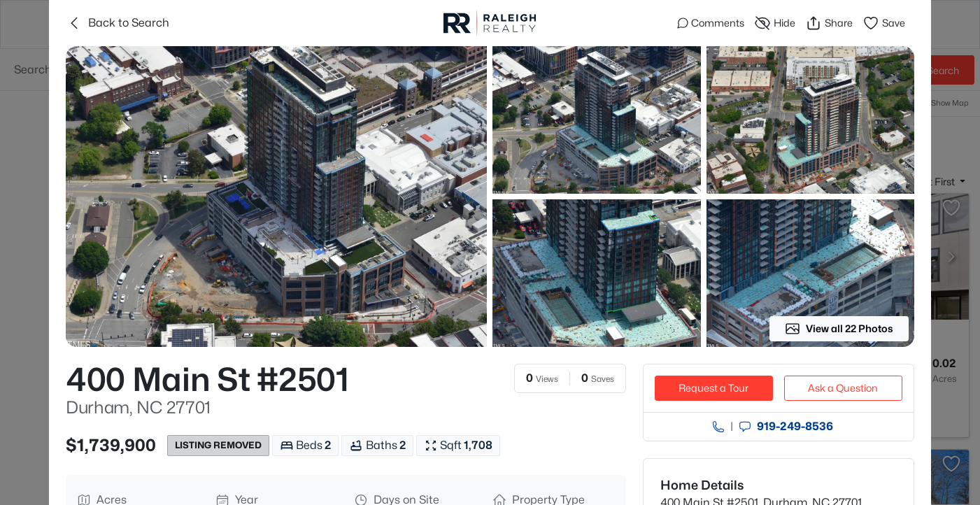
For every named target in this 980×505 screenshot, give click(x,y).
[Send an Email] (745, 427)
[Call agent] (718, 427)
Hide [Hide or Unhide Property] (775, 23)
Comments (711, 23)
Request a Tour (713, 388)
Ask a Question (843, 388)
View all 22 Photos (839, 329)
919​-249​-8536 (795, 427)
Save (884, 23)
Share (829, 23)
